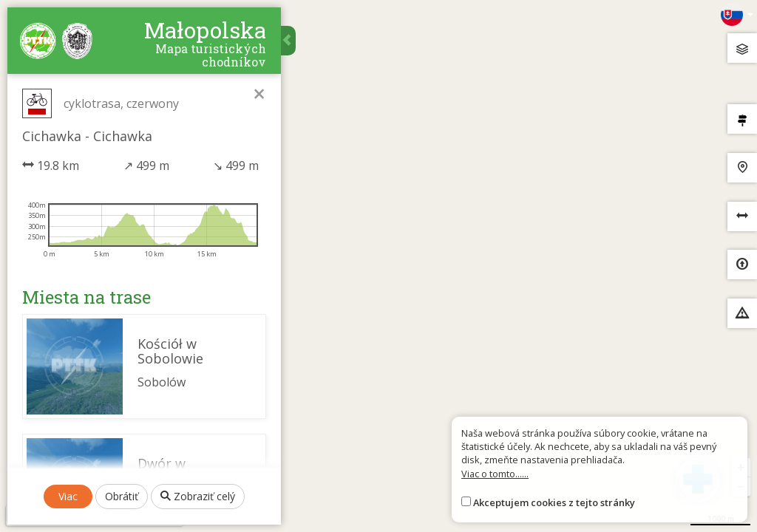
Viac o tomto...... (495, 474)
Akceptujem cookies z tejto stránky (554, 502)
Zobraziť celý (198, 496)
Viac (68, 496)
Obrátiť (122, 496)
